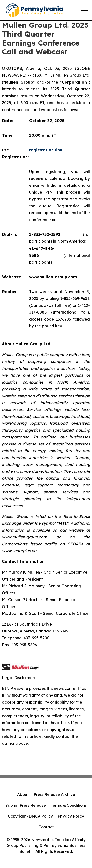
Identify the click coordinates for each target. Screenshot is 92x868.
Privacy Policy (71, 816)
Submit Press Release (26, 805)
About (23, 794)
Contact (46, 827)
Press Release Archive (54, 794)
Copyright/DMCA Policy (30, 816)
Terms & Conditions (69, 805)
